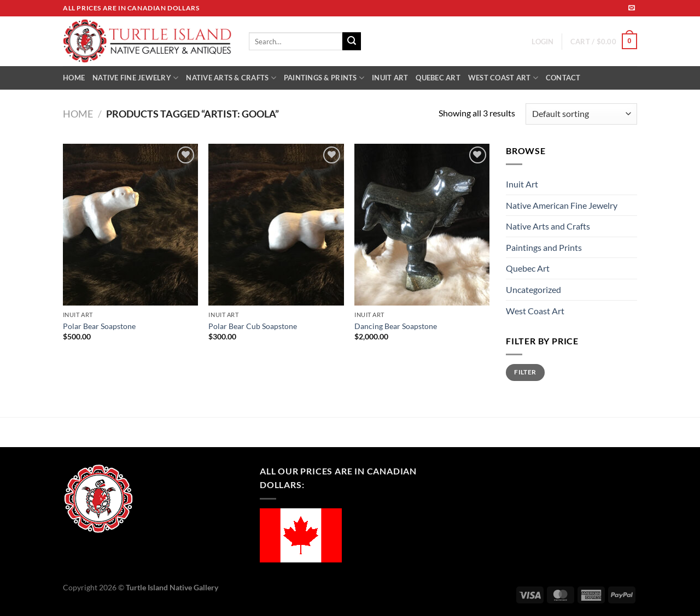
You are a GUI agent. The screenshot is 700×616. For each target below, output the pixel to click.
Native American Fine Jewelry (562, 205)
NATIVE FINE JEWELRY (135, 78)
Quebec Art (528, 268)
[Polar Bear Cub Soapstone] (276, 225)
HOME (74, 78)
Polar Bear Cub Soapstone (253, 326)
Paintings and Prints (544, 247)
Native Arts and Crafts (548, 226)
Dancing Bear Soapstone (396, 326)
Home (78, 114)
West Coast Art (535, 311)
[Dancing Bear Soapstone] (422, 225)
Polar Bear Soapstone (99, 326)
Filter (525, 372)
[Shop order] (581, 114)
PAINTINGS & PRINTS (324, 78)
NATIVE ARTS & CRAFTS (231, 78)
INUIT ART (390, 78)
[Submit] (352, 42)
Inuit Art (522, 184)
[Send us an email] (632, 8)
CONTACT (563, 78)
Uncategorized (533, 289)
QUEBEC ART (438, 78)
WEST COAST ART (503, 78)
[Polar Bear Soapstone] (130, 225)
